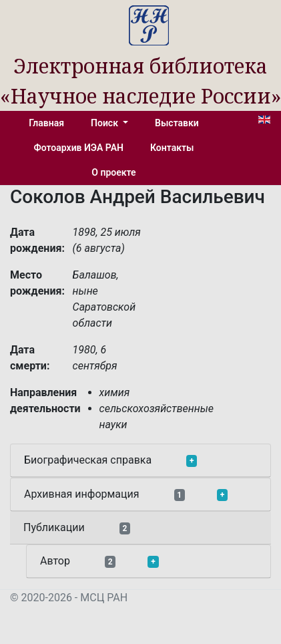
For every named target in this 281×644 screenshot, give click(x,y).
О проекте (113, 172)
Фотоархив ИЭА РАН (79, 148)
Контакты (172, 148)
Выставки (177, 123)
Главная (46, 123)
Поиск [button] (105, 123)
